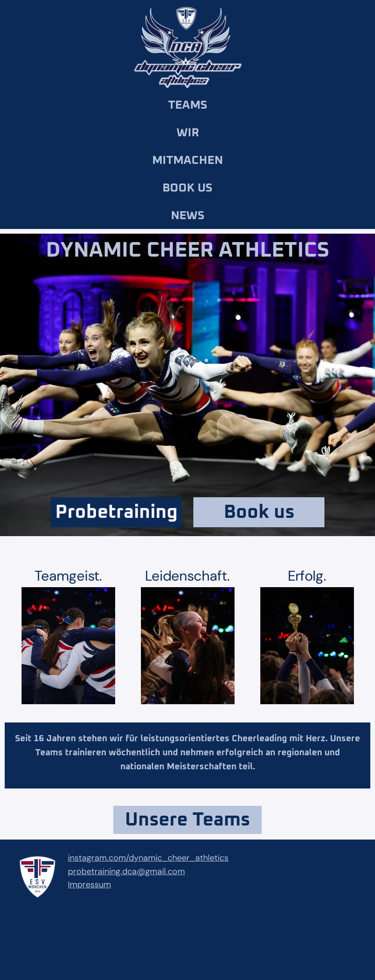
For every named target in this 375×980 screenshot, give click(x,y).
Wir (188, 133)
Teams (188, 105)
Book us (187, 188)
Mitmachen (187, 160)
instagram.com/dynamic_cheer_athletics (148, 858)
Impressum (89, 884)
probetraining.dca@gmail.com (126, 871)
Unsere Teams (187, 820)
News (188, 216)
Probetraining (116, 512)
